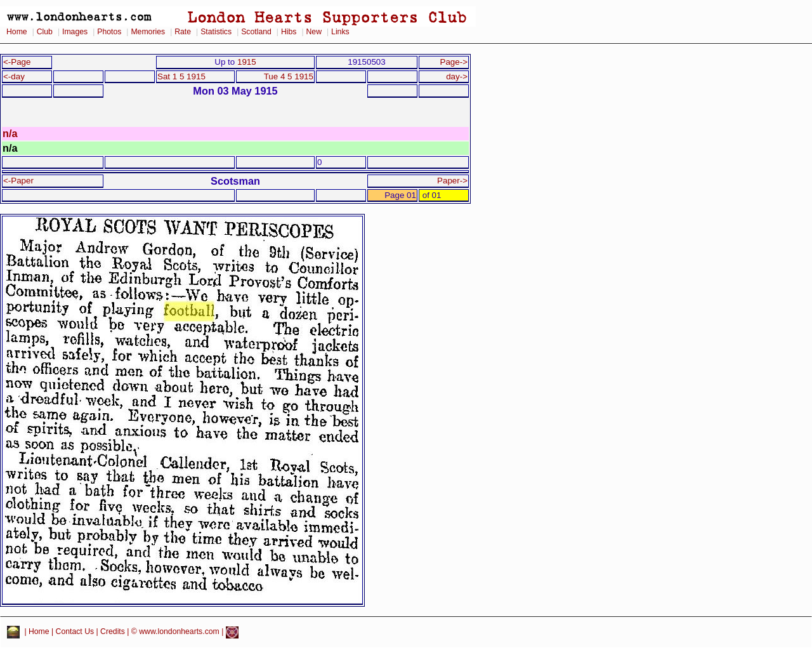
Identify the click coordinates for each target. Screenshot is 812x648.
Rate (183, 32)
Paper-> (452, 181)
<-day (14, 76)
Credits (113, 632)
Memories (148, 32)
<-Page (17, 62)
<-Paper (18, 181)
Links (340, 32)
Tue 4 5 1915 (289, 76)
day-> (457, 76)
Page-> (454, 62)
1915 (247, 62)
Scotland (256, 32)
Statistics (216, 32)
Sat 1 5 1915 (181, 76)
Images (75, 32)
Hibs (289, 32)
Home (17, 32)
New (314, 32)
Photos (109, 32)
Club (45, 32)
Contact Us (75, 632)
